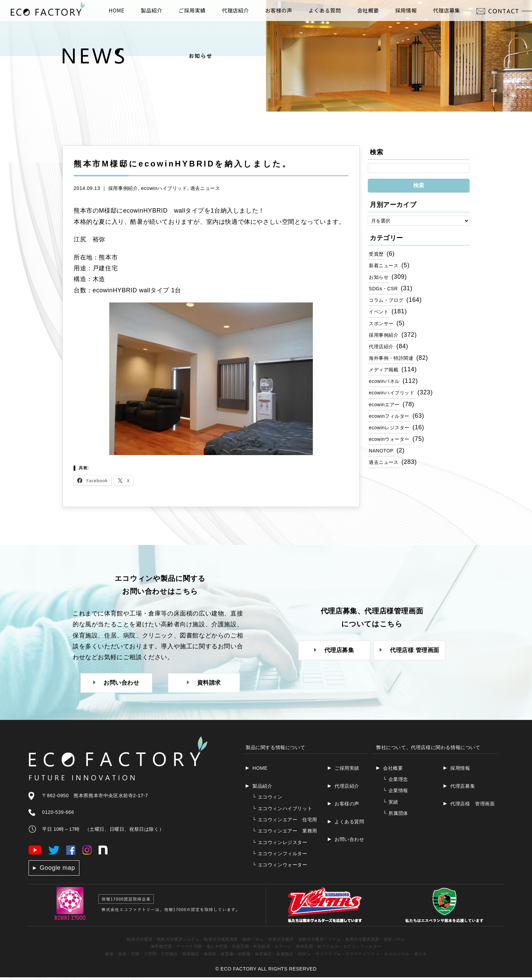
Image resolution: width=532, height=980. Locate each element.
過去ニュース (205, 188)
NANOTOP (383, 456)
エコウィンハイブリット (282, 811)
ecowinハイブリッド (164, 188)
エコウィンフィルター (280, 856)
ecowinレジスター (392, 432)
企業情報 (396, 793)
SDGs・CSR (385, 289)
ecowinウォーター (392, 444)
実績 (391, 804)
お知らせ (380, 277)
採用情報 (460, 771)
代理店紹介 (383, 349)
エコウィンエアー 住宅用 (285, 822)
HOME (260, 771)
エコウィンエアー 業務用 (285, 834)
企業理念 (396, 782)
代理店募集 (463, 789)
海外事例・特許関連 (394, 361)
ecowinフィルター (392, 420)
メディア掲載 (386, 373)
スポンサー (383, 325)
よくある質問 (349, 824)
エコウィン (268, 800)
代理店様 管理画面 (472, 806)
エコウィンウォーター (280, 867)
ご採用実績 (347, 771)
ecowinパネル (386, 385)
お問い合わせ (349, 842)
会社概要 (393, 771)
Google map (57, 870)
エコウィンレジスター (280, 845)
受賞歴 (377, 254)
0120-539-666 (58, 815)
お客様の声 (347, 806)
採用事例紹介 (123, 188)
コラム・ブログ (388, 301)
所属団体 (396, 816)
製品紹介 (262, 789)
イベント (380, 313)
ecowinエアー (386, 409)
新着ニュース (386, 266)
